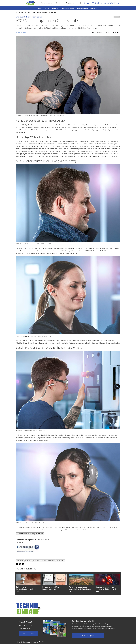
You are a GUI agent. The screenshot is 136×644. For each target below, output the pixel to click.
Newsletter (98, 3)
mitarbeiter (61, 561)
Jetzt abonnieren (28, 634)
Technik (40, 8)
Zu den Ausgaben (88, 636)
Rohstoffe (55, 8)
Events (58, 3)
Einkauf (47, 8)
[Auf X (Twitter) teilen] (116, 33)
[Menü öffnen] (19, 3)
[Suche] (80, 3)
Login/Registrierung (113, 3)
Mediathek (94, 8)
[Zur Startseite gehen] (30, 3)
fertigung (20, 561)
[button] (117, 583)
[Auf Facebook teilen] (113, 33)
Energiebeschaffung (68, 8)
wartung (28, 561)
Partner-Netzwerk (46, 3)
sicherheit (37, 561)
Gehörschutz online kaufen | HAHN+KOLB (30, 534)
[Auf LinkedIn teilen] (119, 33)
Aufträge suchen (69, 3)
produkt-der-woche (48, 561)
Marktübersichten (82, 8)
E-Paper (87, 3)
